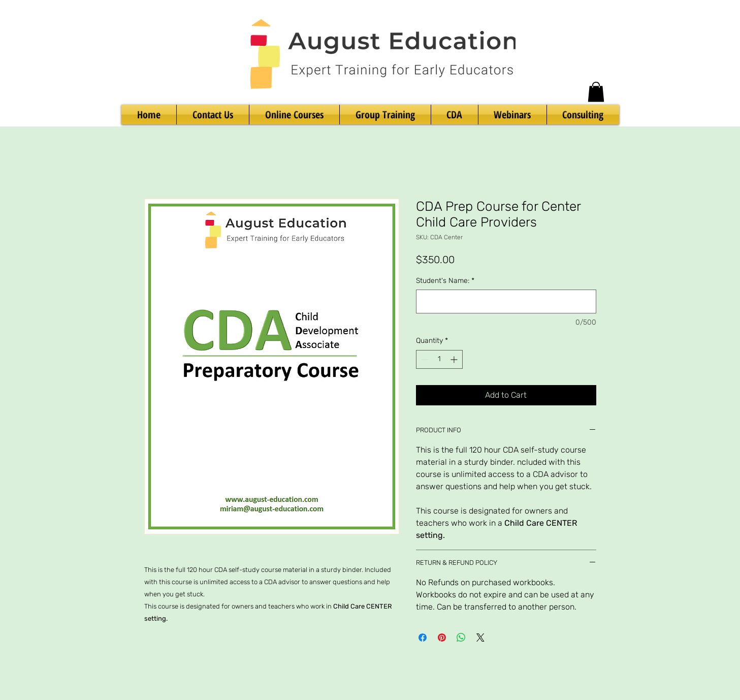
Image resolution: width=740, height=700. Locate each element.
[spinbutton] (439, 359)
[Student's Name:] (506, 301)
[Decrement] (424, 359)
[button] (596, 92)
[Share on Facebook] (423, 638)
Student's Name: (445, 281)
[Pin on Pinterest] (442, 638)
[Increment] (455, 359)
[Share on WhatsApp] (461, 638)
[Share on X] (480, 638)
